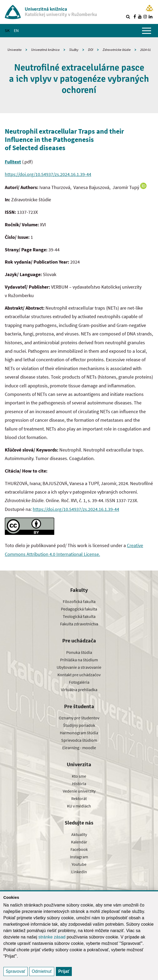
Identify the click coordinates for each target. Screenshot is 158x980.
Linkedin (79, 872)
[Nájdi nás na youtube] (140, 17)
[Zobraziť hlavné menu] (147, 31)
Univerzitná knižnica (45, 50)
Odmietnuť (42, 971)
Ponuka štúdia (79, 652)
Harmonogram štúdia (79, 733)
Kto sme (79, 776)
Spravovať (16, 971)
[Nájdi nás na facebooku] (135, 17)
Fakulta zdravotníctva (79, 624)
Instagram (79, 857)
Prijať (64, 971)
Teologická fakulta (79, 616)
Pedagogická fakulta (79, 609)
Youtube (79, 864)
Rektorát (79, 798)
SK (7, 30)
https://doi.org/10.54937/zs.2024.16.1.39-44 (48, 174)
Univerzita (14, 50)
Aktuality (79, 834)
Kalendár (79, 842)
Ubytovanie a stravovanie (79, 667)
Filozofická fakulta (79, 601)
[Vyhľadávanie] (128, 17)
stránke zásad (52, 937)
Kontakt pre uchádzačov (79, 675)
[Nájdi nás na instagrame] (145, 17)
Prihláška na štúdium (79, 660)
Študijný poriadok (79, 725)
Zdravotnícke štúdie (117, 50)
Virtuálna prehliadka (79, 690)
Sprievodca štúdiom (79, 740)
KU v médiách (79, 806)
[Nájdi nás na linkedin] (151, 17)
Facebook (79, 849)
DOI (91, 50)
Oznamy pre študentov (79, 718)
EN (16, 30)
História (79, 784)
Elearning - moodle (79, 748)
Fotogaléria (79, 682)
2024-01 (145, 50)
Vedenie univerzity (79, 791)
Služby (74, 50)
